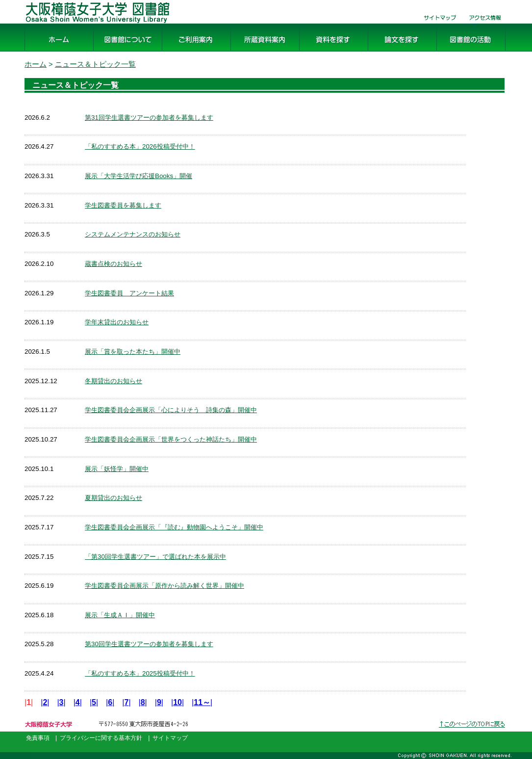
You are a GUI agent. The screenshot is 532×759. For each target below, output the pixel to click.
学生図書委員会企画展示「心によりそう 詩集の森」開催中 (171, 410)
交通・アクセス (485, 24)
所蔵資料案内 (254, 52)
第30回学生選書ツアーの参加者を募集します (149, 644)
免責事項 (38, 738)
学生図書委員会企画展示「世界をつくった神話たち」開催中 (171, 439)
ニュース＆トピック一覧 (95, 64)
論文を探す (387, 52)
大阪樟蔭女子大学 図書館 (69, 24)
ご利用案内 (181, 52)
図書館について (121, 52)
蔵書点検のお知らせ (114, 264)
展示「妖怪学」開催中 (117, 469)
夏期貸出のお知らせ (114, 498)
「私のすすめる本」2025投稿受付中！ (140, 673)
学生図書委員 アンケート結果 (129, 293)
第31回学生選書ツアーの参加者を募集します (149, 118)
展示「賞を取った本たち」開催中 (133, 352)
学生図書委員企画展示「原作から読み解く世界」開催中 (165, 586)
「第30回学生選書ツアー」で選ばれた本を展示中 (155, 557)
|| (45, 702)
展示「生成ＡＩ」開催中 (120, 615)
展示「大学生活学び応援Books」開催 (139, 176)
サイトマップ (436, 24)
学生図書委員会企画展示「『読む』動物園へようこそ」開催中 (174, 527)
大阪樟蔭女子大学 (52, 732)
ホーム (36, 52)
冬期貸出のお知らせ (114, 381)
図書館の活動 (460, 52)
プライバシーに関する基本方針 (101, 738)
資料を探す (319, 52)
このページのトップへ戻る (473, 732)
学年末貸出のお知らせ (117, 322)
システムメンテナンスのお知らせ (133, 234)
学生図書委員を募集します (123, 205)
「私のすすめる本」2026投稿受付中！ (140, 146)
